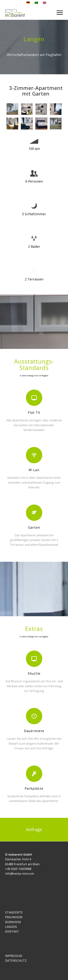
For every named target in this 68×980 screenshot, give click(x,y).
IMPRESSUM (14, 956)
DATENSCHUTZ (16, 961)
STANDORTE (14, 912)
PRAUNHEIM (14, 917)
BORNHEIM (13, 922)
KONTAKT (12, 932)
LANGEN (11, 927)
